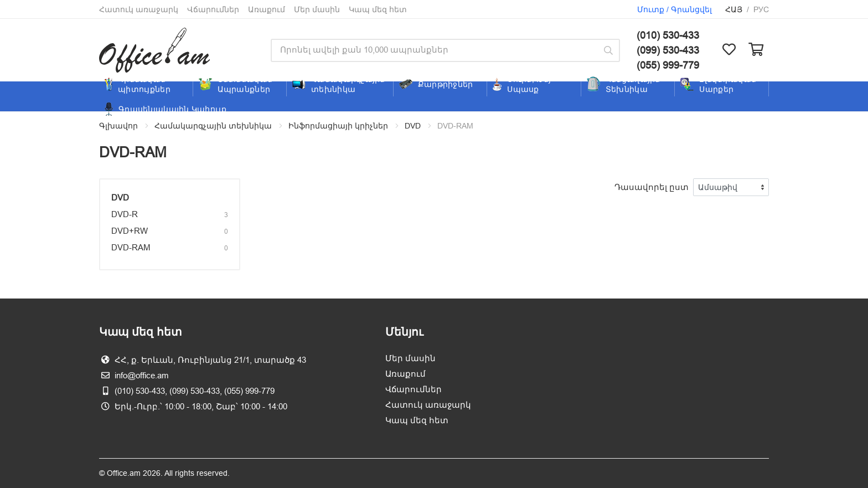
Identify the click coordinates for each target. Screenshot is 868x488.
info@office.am (142, 375)
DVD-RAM (131, 247)
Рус (761, 9)
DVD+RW (130, 231)
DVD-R (125, 214)
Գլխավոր (118, 126)
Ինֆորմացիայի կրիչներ (338, 126)
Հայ (734, 9)
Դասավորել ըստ (652, 187)
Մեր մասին (317, 9)
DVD (413, 126)
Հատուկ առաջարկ (139, 9)
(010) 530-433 (668, 35)
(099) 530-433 (668, 50)
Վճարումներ (213, 9)
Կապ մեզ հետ (378, 9)
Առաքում (267, 9)
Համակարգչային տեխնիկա (213, 126)
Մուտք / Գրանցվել (675, 9)
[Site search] (434, 50)
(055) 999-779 (668, 65)
